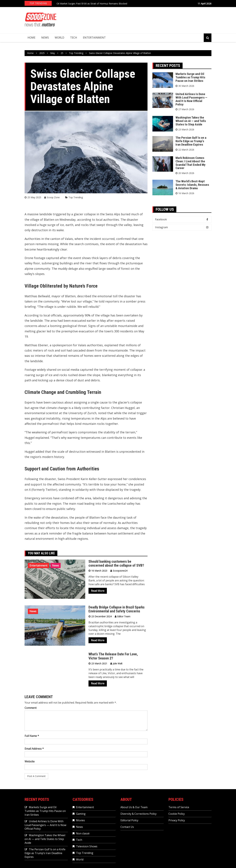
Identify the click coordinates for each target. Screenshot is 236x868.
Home (31, 38)
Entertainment (94, 38)
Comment (31, 708)
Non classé (83, 833)
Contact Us (127, 827)
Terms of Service (179, 807)
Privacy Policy (177, 820)
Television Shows (87, 846)
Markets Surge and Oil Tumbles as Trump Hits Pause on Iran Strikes (190, 77)
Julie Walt (118, 663)
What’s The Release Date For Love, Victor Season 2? (113, 656)
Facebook (183, 219)
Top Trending (76, 197)
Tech (74, 38)
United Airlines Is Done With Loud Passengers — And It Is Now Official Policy (191, 99)
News (45, 38)
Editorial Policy (129, 820)
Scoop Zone (53, 197)
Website (30, 761)
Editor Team (124, 616)
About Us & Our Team (134, 807)
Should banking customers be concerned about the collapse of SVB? (117, 563)
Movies (80, 820)
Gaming (81, 814)
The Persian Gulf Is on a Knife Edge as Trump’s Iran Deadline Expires (191, 141)
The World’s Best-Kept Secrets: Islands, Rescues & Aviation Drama (192, 185)
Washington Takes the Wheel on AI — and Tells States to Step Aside (191, 121)
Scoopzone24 (120, 571)
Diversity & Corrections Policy (138, 814)
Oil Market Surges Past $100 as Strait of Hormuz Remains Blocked (92, 4)
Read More (98, 591)
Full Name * (32, 736)
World (59, 38)
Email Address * (34, 749)
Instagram (183, 227)
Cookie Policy (177, 814)
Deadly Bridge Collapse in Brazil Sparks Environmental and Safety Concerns (117, 609)
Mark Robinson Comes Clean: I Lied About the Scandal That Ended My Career (190, 163)
